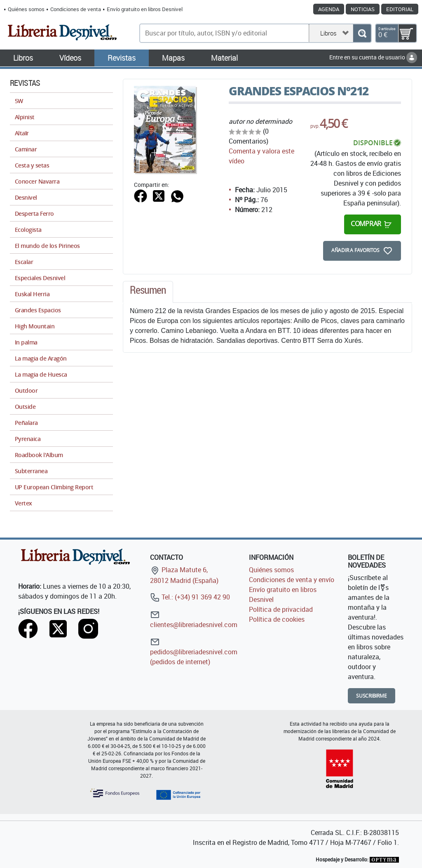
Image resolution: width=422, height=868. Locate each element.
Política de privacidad (281, 609)
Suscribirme (372, 696)
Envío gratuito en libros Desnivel (145, 9)
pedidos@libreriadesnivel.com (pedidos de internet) (194, 652)
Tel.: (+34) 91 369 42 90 (190, 597)
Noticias (363, 9)
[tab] (148, 292)
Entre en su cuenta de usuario (373, 57)
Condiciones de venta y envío (292, 580)
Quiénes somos (26, 9)
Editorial (400, 9)
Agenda (329, 9)
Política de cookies (277, 619)
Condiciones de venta (76, 9)
